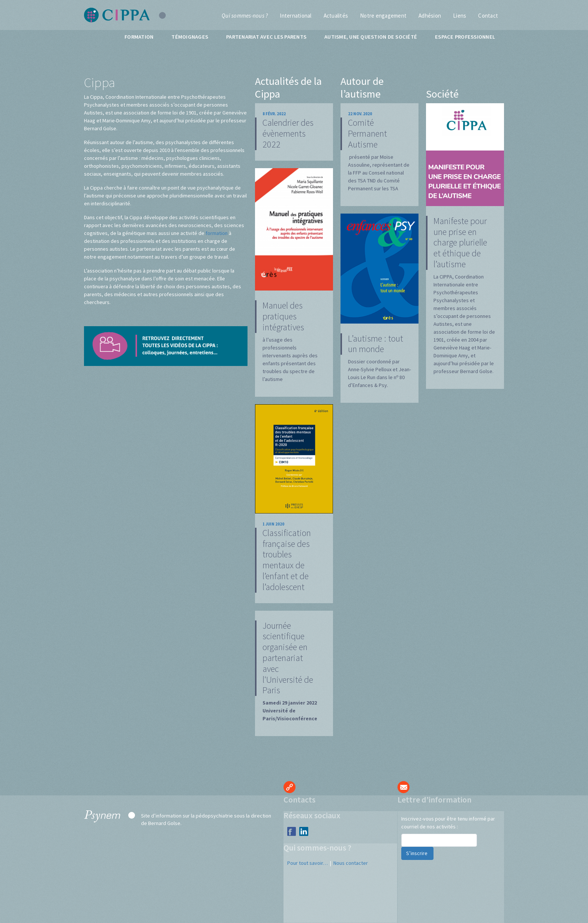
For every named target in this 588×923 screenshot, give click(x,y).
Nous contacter (351, 863)
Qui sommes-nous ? (245, 16)
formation (217, 233)
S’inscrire (417, 853)
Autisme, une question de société (371, 37)
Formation (139, 37)
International (295, 16)
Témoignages (190, 37)
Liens (460, 16)
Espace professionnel (465, 37)
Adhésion (430, 16)
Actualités (336, 16)
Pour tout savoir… (307, 863)
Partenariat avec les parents (266, 37)
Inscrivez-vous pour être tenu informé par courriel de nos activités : (448, 823)
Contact (488, 16)
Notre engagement (383, 16)
